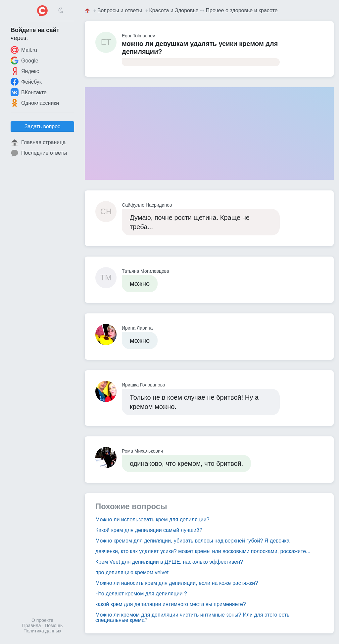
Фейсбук (26, 82)
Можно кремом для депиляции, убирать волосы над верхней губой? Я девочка (192, 541)
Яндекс (25, 71)
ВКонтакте (29, 92)
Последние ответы (39, 153)
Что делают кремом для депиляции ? (141, 594)
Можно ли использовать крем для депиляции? (152, 520)
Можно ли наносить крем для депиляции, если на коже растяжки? (177, 583)
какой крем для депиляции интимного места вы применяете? (171, 604)
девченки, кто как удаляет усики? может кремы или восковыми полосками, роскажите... (203, 551)
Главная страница (38, 142)
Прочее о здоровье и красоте (242, 10)
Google (24, 60)
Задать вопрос (42, 126)
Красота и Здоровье (174, 10)
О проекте (42, 620)
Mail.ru (24, 50)
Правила (32, 625)
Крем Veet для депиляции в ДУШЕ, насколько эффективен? (169, 562)
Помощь (54, 625)
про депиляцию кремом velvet (132, 572)
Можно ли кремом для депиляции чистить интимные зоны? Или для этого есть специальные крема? (192, 617)
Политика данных (42, 631)
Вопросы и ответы (120, 10)
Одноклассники (35, 103)
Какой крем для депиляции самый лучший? (149, 530)
